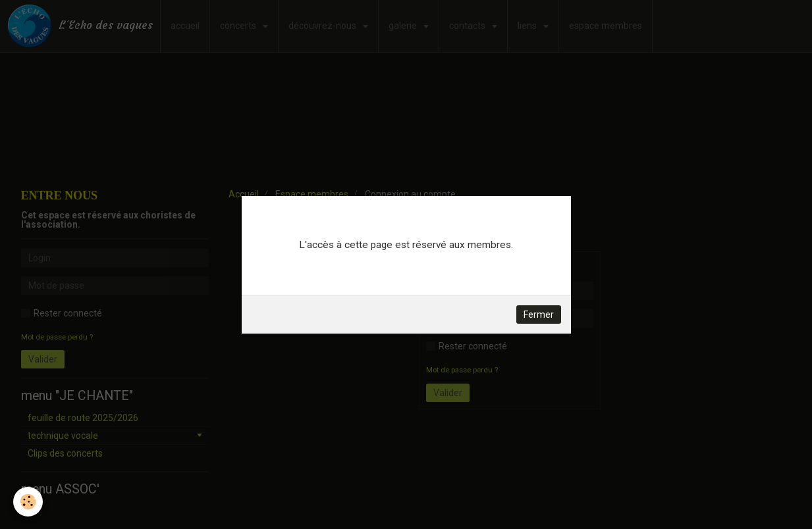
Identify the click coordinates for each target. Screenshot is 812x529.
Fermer (539, 315)
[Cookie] (28, 502)
